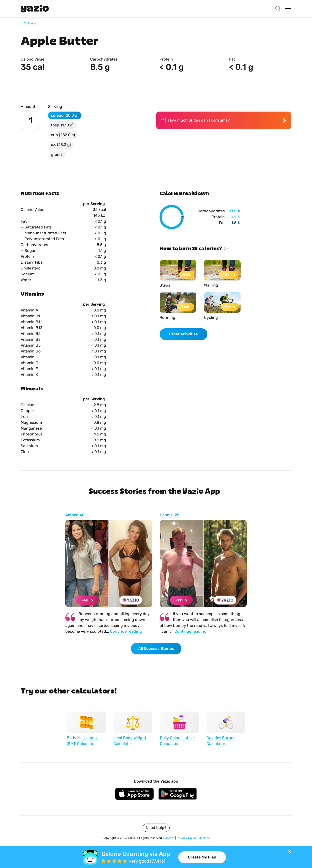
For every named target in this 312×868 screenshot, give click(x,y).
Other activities (183, 334)
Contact (169, 838)
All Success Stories (156, 648)
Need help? (156, 828)
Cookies (204, 838)
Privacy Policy (187, 838)
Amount (28, 107)
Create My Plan (202, 857)
